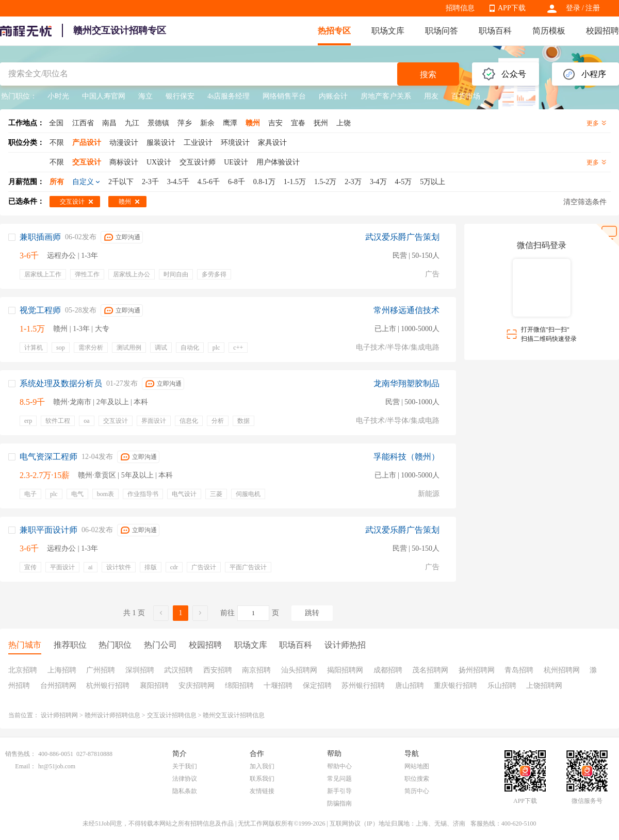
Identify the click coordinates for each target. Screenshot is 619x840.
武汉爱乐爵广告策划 (402, 237)
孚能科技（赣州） (406, 457)
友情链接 (262, 791)
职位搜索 (417, 779)
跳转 (312, 613)
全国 (56, 123)
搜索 (428, 75)
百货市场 (466, 96)
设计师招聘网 (59, 715)
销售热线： (21, 754)
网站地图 (417, 766)
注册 (593, 8)
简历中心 (417, 791)
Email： (26, 766)
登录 (573, 8)
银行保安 (180, 96)
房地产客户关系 (386, 96)
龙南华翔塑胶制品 (406, 383)
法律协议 (185, 779)
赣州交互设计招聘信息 (234, 715)
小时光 (58, 96)
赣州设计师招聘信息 (112, 715)
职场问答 (442, 31)
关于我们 (185, 766)
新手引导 (339, 791)
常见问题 (339, 779)
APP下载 (512, 8)
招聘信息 (460, 8)
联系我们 (262, 779)
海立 (145, 96)
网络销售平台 (284, 96)
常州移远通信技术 (406, 310)
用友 (431, 96)
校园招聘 (602, 31)
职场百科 (495, 31)
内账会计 (333, 96)
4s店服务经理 (229, 96)
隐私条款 (185, 791)
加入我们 (262, 766)
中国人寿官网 (104, 96)
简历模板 (549, 31)
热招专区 (334, 31)
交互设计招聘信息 (172, 715)
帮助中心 (339, 766)
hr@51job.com (57, 766)
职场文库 (388, 31)
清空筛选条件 (585, 202)
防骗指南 (339, 803)
